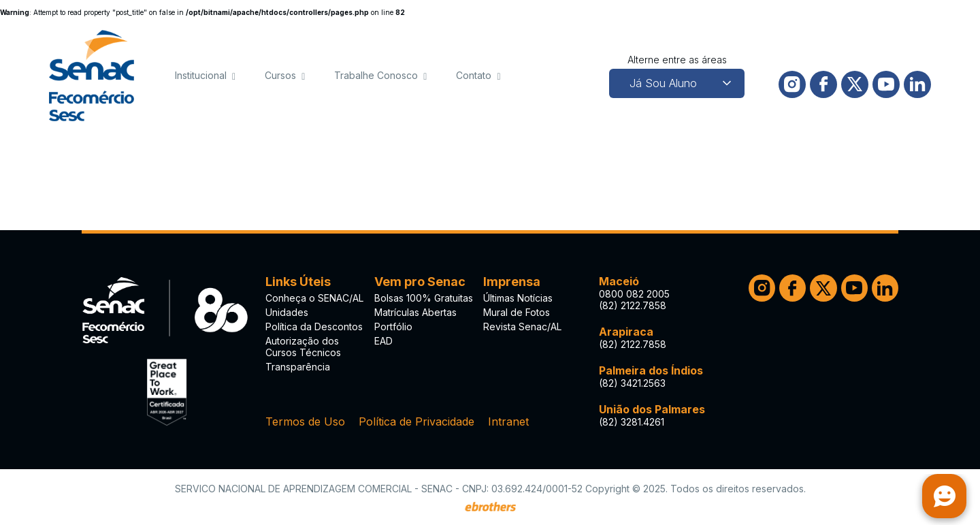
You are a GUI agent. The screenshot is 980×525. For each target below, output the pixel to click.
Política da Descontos (314, 327)
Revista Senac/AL (522, 327)
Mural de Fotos (517, 312)
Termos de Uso (305, 421)
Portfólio (393, 327)
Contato (474, 75)
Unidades (287, 312)
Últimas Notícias (518, 298)
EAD (383, 341)
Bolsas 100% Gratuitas (424, 298)
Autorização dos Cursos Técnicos (303, 347)
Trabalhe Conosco (376, 75)
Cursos (280, 75)
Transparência (298, 367)
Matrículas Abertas (415, 312)
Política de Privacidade (416, 421)
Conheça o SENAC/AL (314, 298)
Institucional (201, 75)
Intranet (508, 421)
